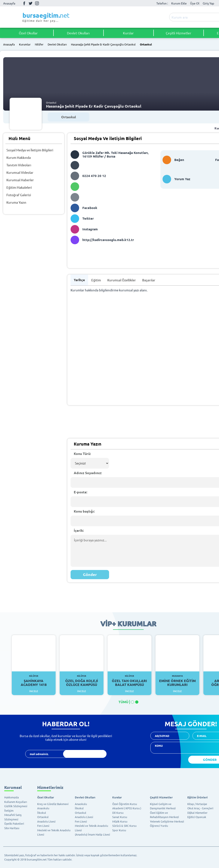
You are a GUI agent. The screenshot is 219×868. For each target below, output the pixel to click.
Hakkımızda (12, 797)
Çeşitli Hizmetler (178, 33)
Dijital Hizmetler (197, 813)
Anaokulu (43, 808)
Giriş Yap (208, 3)
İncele (34, 691)
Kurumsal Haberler (20, 180)
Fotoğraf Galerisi (19, 195)
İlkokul (42, 813)
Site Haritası (12, 828)
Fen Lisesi (43, 826)
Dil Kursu (118, 813)
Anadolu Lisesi (46, 821)
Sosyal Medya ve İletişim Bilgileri (30, 150)
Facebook (24, 3)
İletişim (9, 810)
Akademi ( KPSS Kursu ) (127, 808)
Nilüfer (39, 45)
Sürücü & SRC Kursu (124, 826)
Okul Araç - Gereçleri (200, 808)
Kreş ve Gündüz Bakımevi (53, 804)
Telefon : (162, 3)
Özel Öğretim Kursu (125, 804)
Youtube (43, 3)
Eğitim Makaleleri (19, 187)
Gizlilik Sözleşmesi (16, 806)
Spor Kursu (119, 830)
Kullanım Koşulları (16, 802)
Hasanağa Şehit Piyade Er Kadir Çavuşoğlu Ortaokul (103, 45)
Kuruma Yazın (16, 202)
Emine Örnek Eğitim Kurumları (177, 681)
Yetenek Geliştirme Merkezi (167, 821)
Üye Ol (195, 3)
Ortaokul (146, 45)
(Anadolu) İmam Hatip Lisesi (92, 834)
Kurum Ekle (179, 3)
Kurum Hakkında (19, 157)
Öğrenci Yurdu (159, 826)
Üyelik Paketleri (14, 823)
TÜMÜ (123, 702)
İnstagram (37, 3)
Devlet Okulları (78, 33)
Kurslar (128, 33)
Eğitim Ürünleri (198, 797)
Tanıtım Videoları (19, 165)
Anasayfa (9, 3)
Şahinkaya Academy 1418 (34, 681)
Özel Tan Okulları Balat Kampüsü (129, 681)
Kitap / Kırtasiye (197, 804)
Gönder (90, 574)
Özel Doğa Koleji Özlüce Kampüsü (82, 681)
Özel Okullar (28, 33)
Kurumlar (25, 45)
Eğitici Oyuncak (197, 817)
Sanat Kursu (120, 817)
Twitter (31, 3)
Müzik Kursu (120, 821)
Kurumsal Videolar (20, 172)
